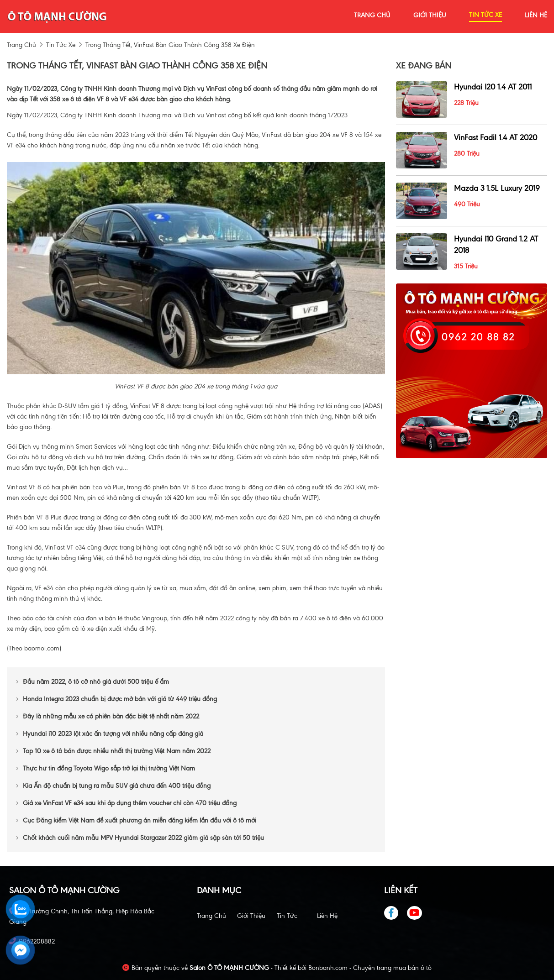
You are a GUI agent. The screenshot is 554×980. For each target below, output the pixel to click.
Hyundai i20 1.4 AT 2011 (493, 87)
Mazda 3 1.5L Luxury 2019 (497, 188)
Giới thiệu (251, 916)
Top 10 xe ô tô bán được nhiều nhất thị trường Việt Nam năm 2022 (113, 751)
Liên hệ (327, 916)
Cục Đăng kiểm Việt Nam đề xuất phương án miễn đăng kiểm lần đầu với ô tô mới (136, 820)
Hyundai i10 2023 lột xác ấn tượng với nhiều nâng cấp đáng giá (110, 734)
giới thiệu (430, 15)
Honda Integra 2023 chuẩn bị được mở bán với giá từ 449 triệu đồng (116, 699)
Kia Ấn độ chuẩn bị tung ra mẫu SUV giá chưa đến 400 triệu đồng (113, 786)
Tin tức (287, 916)
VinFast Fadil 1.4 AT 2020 (496, 137)
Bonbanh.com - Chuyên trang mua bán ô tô (370, 968)
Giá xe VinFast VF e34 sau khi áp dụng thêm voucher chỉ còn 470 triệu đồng (126, 803)
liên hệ (536, 15)
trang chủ (372, 15)
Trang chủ (211, 916)
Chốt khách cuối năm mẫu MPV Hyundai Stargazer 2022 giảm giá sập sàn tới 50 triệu (140, 838)
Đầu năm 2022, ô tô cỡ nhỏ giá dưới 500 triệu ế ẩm (92, 682)
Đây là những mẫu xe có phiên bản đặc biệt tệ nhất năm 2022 (108, 716)
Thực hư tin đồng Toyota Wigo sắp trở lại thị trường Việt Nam (106, 768)
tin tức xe (485, 15)
